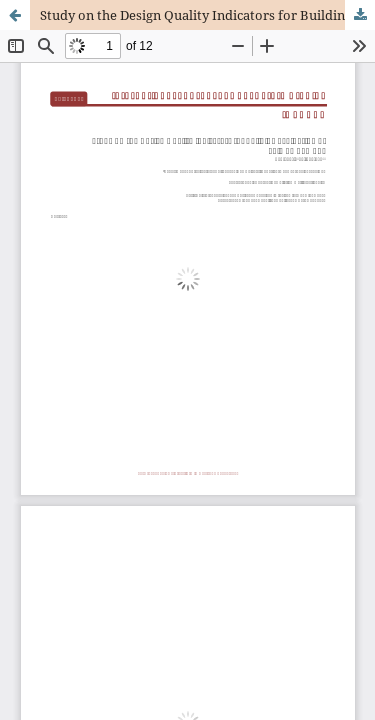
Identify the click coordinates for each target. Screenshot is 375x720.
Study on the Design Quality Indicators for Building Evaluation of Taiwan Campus (207, 15)
